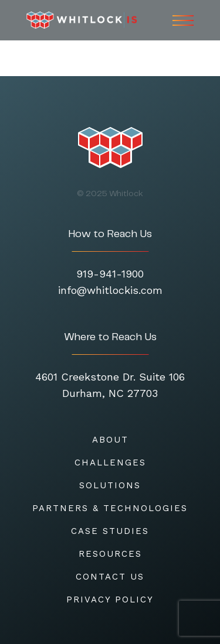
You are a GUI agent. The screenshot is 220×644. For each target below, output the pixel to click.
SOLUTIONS (110, 485)
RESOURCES (110, 554)
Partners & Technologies (110, 508)
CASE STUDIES (110, 531)
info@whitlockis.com (110, 290)
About (110, 440)
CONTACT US (110, 577)
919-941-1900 (110, 274)
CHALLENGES (110, 463)
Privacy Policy (110, 600)
